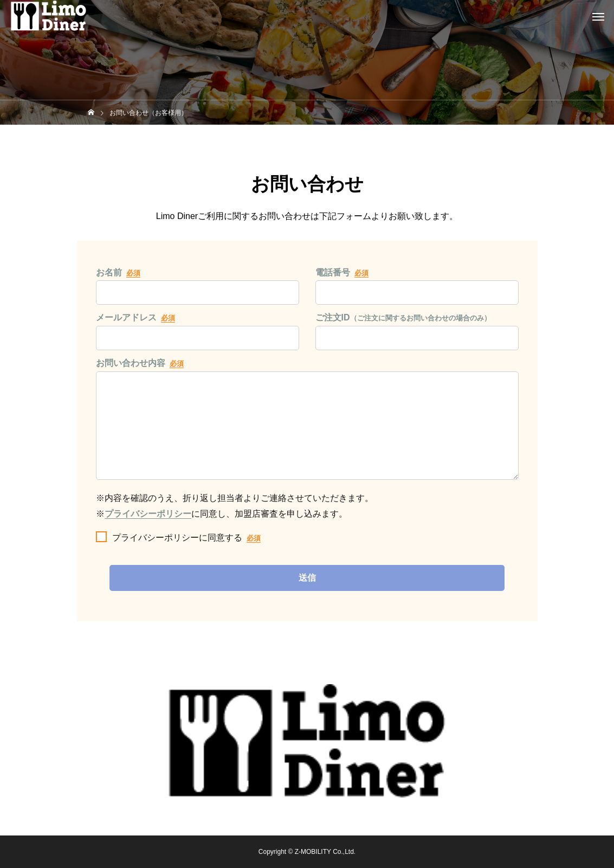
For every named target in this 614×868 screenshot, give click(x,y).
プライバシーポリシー (148, 515)
